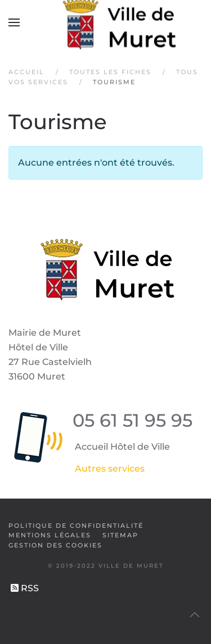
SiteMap (120, 535)
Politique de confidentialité (76, 526)
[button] (14, 22)
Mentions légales (50, 535)
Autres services (110, 469)
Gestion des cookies (55, 545)
